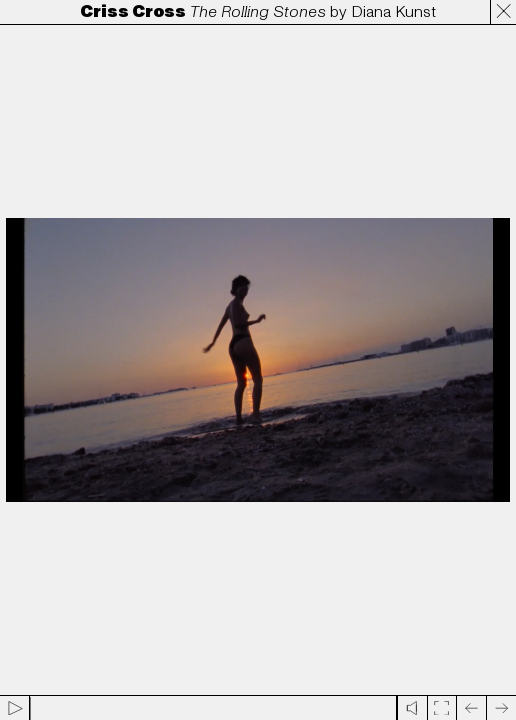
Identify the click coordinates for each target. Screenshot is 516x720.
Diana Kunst (393, 12)
